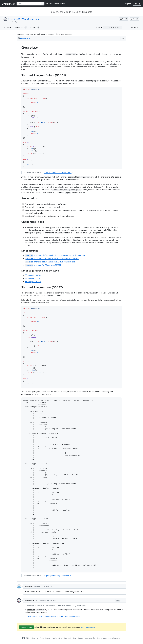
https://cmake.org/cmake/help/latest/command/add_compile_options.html (52, 616)
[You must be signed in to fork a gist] (135, 19)
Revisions (21, 27)
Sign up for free (26, 627)
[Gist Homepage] (8, 4)
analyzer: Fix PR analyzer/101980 (43, 265)
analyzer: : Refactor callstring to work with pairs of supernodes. (56, 255)
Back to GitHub (60, 4)
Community (68, 638)
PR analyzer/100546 (33, 275)
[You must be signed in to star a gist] (124, 19)
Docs (75, 638)
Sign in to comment (88, 627)
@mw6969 (31, 610)
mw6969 (29, 586)
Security (54, 638)
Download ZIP (134, 27)
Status (60, 638)
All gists (49, 4)
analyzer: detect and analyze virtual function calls (50, 262)
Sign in (128, 4)
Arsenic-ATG (14, 19)
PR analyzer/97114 (33, 278)
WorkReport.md (31, 19)
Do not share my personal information (109, 638)
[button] (124, 27)
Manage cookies (90, 638)
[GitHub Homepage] (23, 638)
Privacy (48, 638)
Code (8, 27)
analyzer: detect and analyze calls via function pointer (52, 258)
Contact (81, 638)
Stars (35, 27)
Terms (42, 638)
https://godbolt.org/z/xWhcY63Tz (58, 172)
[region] (71, 311)
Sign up (137, 4)
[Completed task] (23, 204)
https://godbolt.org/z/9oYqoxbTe (57, 576)
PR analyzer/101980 (33, 281)
